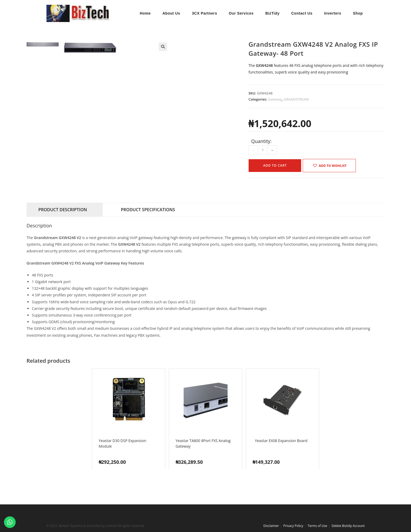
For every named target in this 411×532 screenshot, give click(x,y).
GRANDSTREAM (296, 99)
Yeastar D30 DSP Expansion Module (122, 443)
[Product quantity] (263, 150)
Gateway (275, 99)
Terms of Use (317, 526)
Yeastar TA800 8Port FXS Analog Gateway (203, 443)
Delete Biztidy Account (348, 526)
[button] (163, 47)
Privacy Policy (293, 526)
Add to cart (275, 165)
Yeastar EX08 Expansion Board (281, 440)
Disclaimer (271, 526)
